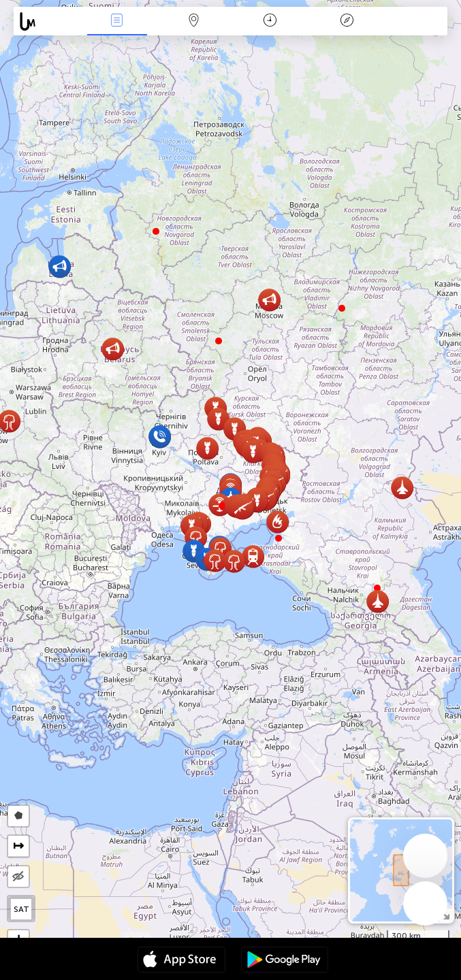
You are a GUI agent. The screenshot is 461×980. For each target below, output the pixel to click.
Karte (193, 21)
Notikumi (117, 21)
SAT (21, 909)
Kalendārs (270, 21)
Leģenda (347, 21)
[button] (279, 538)
